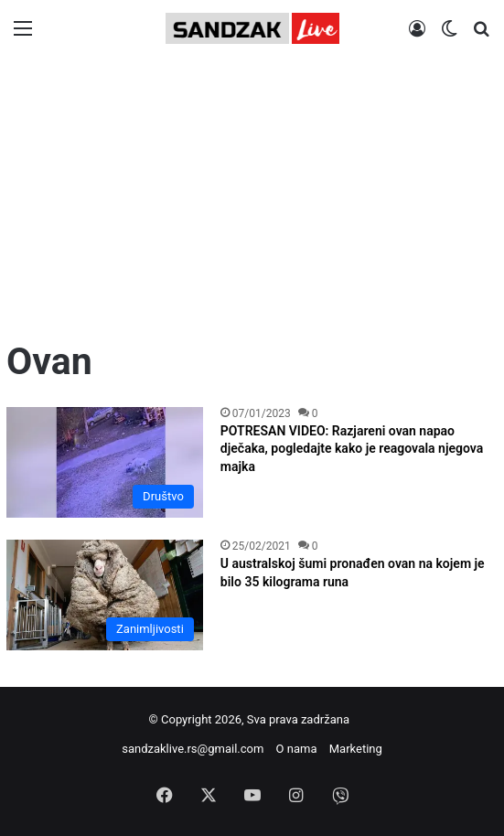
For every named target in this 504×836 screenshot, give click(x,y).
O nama (297, 749)
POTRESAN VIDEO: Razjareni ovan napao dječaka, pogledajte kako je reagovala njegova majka (352, 449)
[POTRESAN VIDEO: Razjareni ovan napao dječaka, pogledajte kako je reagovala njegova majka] (105, 462)
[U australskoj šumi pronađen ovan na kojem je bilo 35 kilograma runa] (105, 595)
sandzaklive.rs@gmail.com (193, 749)
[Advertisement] (252, 198)
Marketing (356, 749)
